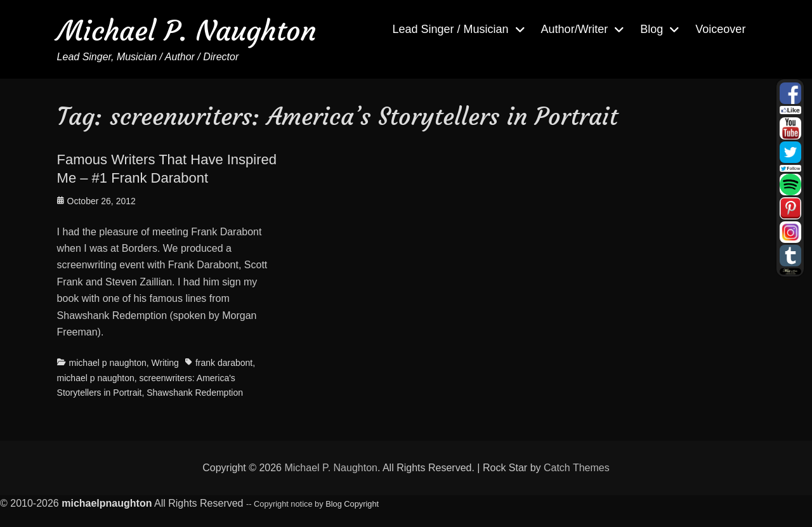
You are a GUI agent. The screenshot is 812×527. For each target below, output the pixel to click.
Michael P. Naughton (187, 31)
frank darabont (224, 363)
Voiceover (720, 29)
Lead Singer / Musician (450, 29)
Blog (652, 29)
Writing (165, 363)
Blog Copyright (352, 504)
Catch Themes (577, 468)
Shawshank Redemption (195, 393)
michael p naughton (108, 363)
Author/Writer (575, 29)
